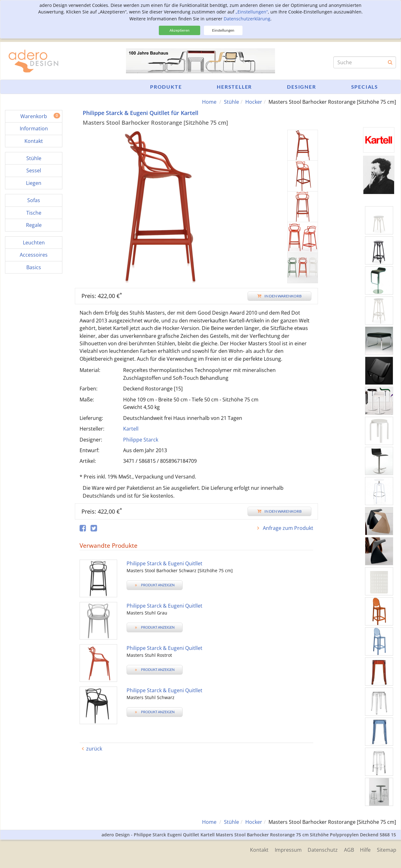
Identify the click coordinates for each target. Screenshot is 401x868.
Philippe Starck (141, 440)
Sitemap (387, 850)
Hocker (254, 102)
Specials (365, 87)
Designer (301, 87)
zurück (94, 749)
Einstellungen (223, 30)
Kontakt (259, 850)
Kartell (131, 429)
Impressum (288, 850)
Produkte (166, 87)
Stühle (232, 102)
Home (209, 102)
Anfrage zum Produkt (287, 528)
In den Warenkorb (279, 296)
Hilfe (365, 850)
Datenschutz (322, 850)
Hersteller (234, 87)
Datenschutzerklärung (247, 19)
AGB (349, 850)
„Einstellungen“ (252, 12)
